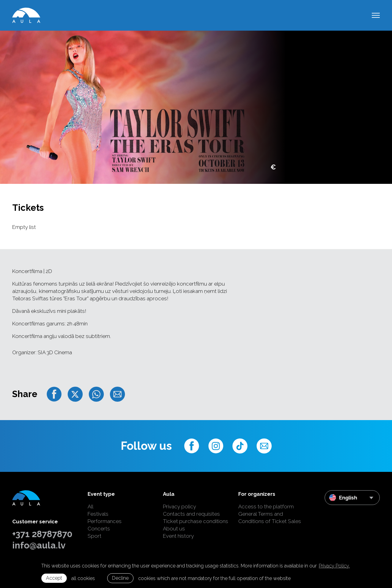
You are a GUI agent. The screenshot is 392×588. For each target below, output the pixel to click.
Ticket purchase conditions (196, 521)
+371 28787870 (42, 534)
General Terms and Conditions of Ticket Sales (270, 518)
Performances (105, 521)
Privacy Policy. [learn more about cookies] (334, 566)
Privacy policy (179, 506)
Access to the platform (266, 506)
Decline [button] (120, 578)
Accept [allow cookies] (54, 578)
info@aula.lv (39, 545)
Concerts (99, 529)
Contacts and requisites (191, 514)
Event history (178, 536)
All (90, 506)
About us (174, 529)
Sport (94, 536)
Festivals (98, 514)
